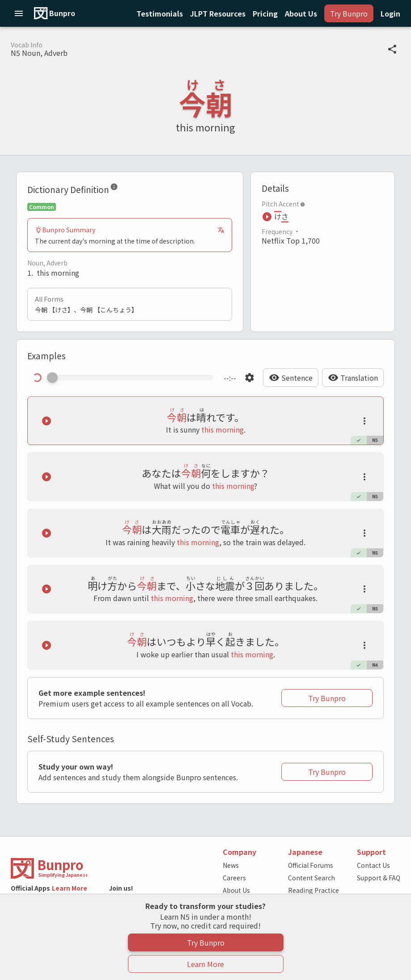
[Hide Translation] (353, 378)
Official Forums (311, 865)
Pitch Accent (283, 204)
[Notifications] (218, 13)
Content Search (311, 878)
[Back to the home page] (106, 869)
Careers (234, 878)
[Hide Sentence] (291, 378)
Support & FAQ (379, 878)
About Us (236, 890)
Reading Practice (314, 890)
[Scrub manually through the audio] (133, 378)
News (231, 865)
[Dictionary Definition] (114, 189)
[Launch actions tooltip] (364, 421)
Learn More (70, 888)
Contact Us (373, 865)
